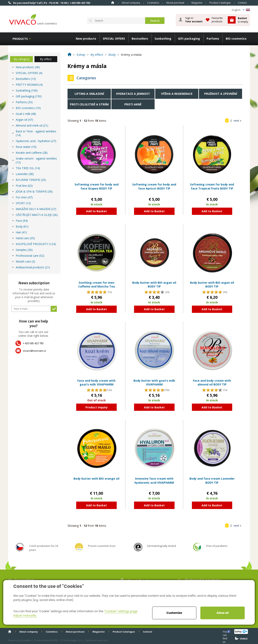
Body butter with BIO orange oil (96, 479)
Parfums (213, 39)
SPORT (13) (23, 203)
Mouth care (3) (25, 261)
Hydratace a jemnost (133, 94)
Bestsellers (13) (26, 79)
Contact (242, 3)
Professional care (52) (30, 256)
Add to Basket (96, 211)
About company (131, 3)
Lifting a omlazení (89, 94)
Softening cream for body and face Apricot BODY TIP (154, 186)
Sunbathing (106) (27, 90)
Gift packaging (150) (29, 96)
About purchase (175, 3)
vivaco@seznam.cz (34, 351)
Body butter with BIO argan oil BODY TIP (154, 285)
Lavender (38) (25, 174)
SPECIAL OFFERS (114, 39)
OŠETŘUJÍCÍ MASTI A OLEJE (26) (37, 215)
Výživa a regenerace (177, 94)
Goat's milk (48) (26, 114)
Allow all (223, 613)
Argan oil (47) (24, 120)
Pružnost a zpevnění (221, 94)
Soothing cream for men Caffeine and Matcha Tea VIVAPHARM (97, 286)
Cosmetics (153, 3)
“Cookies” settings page (121, 611)
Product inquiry (97, 407)
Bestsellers (140, 39)
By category (22, 59)
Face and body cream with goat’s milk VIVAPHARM (96, 383)
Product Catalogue (220, 3)
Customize (174, 613)
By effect (46, 59)
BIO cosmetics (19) (28, 108)
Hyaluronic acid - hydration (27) (36, 141)
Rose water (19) (26, 147)
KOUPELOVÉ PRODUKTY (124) (36, 244)
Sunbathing (163, 39)
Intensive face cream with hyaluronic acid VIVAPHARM (154, 481)
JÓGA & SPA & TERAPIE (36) (34, 191)
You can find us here (225, 631)
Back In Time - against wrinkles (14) (36, 133)
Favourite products (217, 20)
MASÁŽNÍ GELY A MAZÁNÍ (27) (36, 209)
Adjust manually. (25, 615)
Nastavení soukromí (97, 640)
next (236, 121)
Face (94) (22, 221)
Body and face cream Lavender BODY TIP (212, 481)
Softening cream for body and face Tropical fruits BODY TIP (212, 186)
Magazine (197, 3)
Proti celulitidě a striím (89, 104)
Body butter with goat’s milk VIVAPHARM (154, 383)
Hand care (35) (25, 238)
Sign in (194, 20)
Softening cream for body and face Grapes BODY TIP (97, 186)
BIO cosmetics (236, 39)
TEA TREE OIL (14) (28, 168)
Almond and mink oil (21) (32, 125)
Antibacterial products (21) (33, 267)
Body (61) (22, 226)
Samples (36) (24, 250)
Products (20, 39)
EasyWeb (27, 640)
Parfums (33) (24, 102)
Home (113, 3)
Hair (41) (21, 232)
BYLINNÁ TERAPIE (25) (31, 180)
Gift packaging (189, 39)
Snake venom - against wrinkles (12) (36, 160)
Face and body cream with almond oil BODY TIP (212, 383)
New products (86, 39)
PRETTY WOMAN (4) (29, 85)
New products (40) (28, 67)
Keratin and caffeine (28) (32, 153)
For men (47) (24, 197)
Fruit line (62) (24, 186)
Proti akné (133, 104)
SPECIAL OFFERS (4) (29, 73)
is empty (243, 20)
